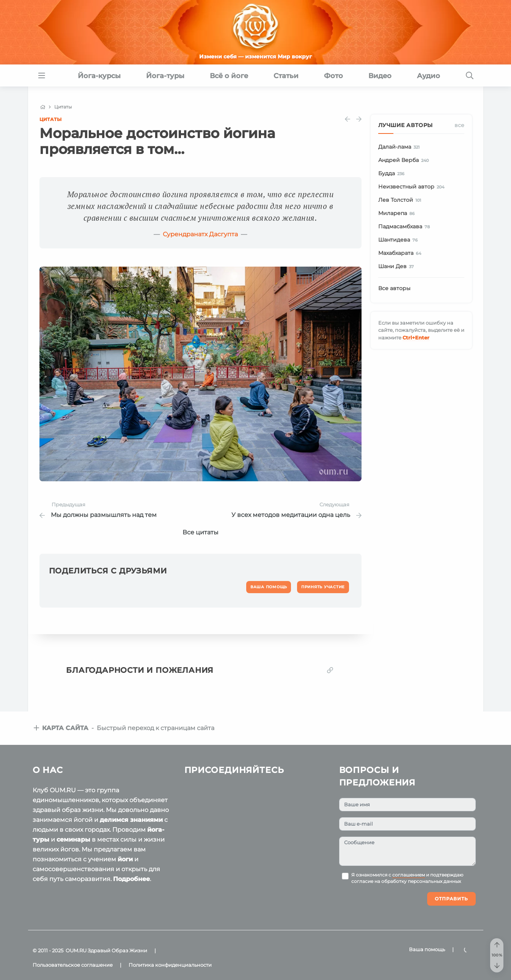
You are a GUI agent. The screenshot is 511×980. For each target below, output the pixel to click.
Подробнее (131, 879)
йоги (125, 859)
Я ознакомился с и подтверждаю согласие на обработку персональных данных (407, 878)
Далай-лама (400, 147)
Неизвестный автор (413, 187)
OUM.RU (76, 950)
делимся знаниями (131, 820)
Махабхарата (401, 253)
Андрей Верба (405, 160)
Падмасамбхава (406, 227)
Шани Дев (398, 267)
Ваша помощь (427, 949)
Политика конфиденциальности (170, 965)
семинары (73, 839)
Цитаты (50, 119)
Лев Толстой (401, 200)
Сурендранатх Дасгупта (200, 234)
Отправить (451, 899)
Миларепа (398, 214)
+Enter (416, 338)
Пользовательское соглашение (73, 965)
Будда (393, 174)
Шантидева (399, 240)
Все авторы (394, 288)
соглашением (409, 875)
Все (459, 125)
